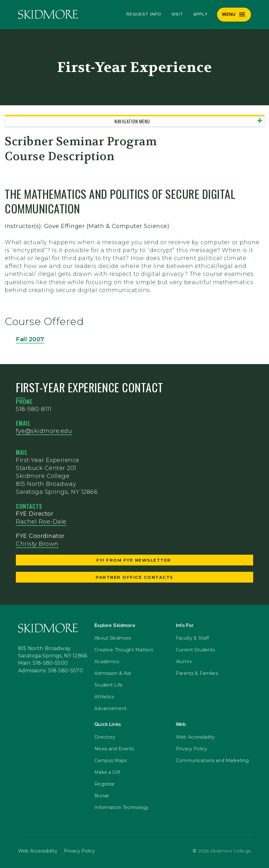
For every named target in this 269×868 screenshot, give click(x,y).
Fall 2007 (30, 339)
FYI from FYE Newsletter (134, 560)
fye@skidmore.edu (44, 431)
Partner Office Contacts (134, 577)
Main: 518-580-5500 (43, 663)
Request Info (144, 14)
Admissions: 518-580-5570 (51, 671)
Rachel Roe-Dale (41, 522)
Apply (201, 14)
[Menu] (234, 15)
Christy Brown (37, 544)
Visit (177, 14)
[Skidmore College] (48, 14)
